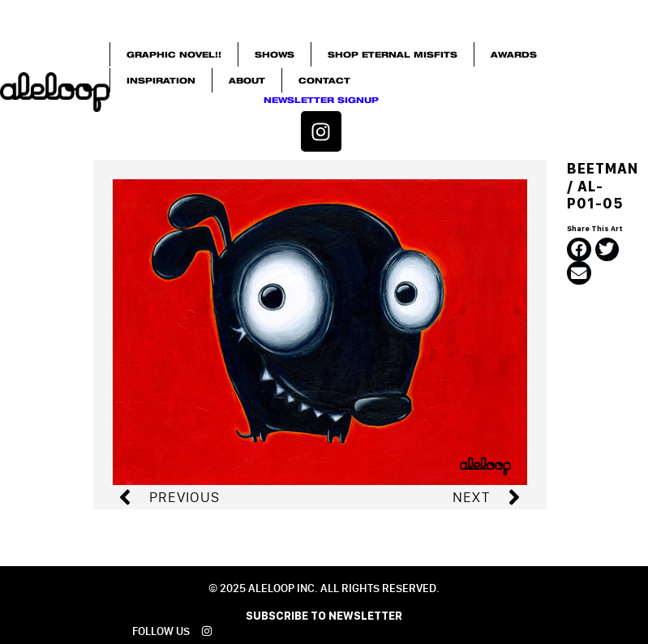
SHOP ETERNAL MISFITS (393, 54)
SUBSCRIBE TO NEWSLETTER (324, 616)
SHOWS (275, 54)
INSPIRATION (161, 80)
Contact (324, 80)
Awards (514, 54)
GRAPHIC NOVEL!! (174, 54)
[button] (579, 249)
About (247, 80)
